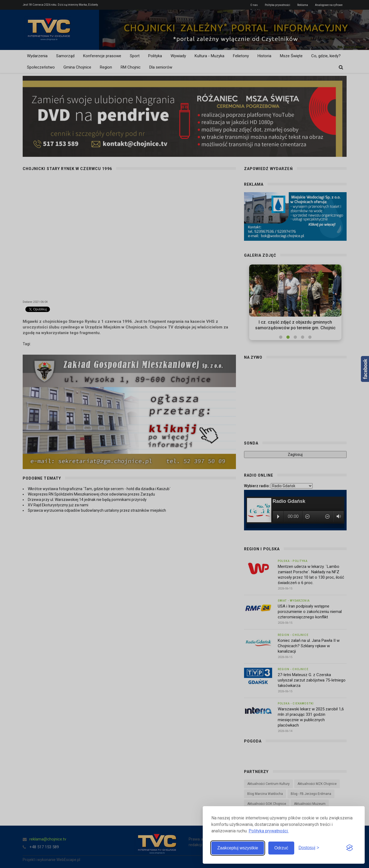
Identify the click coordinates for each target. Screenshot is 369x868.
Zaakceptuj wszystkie (238, 848)
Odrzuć (281, 848)
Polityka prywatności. (269, 831)
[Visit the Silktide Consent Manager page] (350, 848)
